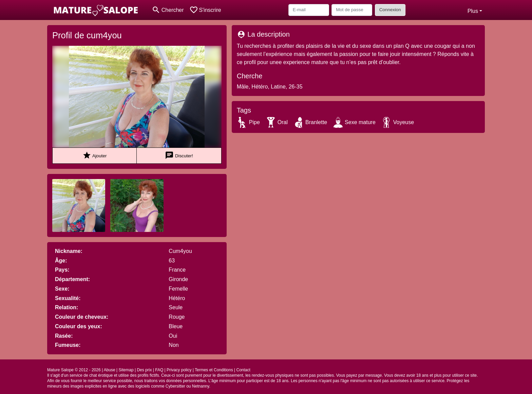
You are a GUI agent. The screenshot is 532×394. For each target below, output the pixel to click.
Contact (243, 370)
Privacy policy (179, 370)
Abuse (110, 370)
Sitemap (126, 370)
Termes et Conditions (214, 370)
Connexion (390, 10)
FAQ (159, 370)
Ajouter (94, 155)
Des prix (144, 370)
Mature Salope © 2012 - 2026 (74, 370)
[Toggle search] (168, 10)
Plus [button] (473, 11)
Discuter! (179, 155)
